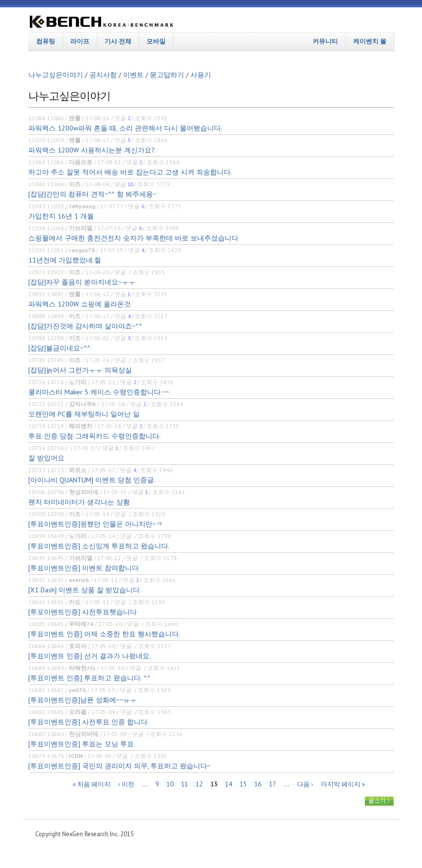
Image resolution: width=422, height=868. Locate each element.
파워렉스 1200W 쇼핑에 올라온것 (80, 304)
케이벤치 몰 (370, 41)
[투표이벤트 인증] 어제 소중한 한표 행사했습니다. (104, 634)
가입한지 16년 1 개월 (61, 216)
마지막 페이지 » (343, 784)
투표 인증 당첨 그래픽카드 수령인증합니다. (95, 436)
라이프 (80, 41)
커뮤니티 (325, 41)
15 (243, 784)
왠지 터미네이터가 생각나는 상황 (79, 502)
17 (273, 784)
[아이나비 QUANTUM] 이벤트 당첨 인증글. (92, 480)
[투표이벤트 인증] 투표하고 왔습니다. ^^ (89, 678)
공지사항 (103, 75)
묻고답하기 (167, 75)
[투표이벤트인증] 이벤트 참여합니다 (84, 568)
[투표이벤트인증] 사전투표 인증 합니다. (89, 722)
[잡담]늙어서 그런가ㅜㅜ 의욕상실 (80, 370)
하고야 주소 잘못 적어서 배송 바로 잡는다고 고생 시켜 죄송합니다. (130, 172)
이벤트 (133, 75)
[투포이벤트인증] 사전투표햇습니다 (83, 612)
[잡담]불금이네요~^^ (59, 348)
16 (258, 784)
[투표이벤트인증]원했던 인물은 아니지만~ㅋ (95, 524)
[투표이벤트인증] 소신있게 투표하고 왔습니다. (99, 546)
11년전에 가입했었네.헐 (65, 260)
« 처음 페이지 (92, 784)
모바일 (156, 41)
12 (199, 784)
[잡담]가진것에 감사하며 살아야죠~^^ (85, 326)
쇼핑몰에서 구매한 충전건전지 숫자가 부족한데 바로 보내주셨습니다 (133, 238)
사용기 (201, 75)
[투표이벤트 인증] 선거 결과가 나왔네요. (90, 656)
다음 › (305, 784)
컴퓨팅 (46, 41)
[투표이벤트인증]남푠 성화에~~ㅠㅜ (83, 700)
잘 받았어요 (46, 458)
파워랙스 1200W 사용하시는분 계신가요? (92, 150)
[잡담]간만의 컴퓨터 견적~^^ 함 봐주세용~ (92, 194)
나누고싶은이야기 (56, 75)
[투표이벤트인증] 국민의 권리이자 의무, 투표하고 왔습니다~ (119, 766)
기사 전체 (118, 41)
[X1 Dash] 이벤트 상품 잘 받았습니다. (85, 590)
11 (185, 784)
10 (170, 784)
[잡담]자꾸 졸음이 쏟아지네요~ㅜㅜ (82, 282)
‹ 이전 (126, 784)
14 (229, 784)
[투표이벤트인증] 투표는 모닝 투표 (81, 744)
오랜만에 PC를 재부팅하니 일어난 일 (84, 414)
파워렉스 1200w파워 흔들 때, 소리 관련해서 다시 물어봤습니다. (125, 128)
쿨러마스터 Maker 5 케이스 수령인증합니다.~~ (99, 392)
